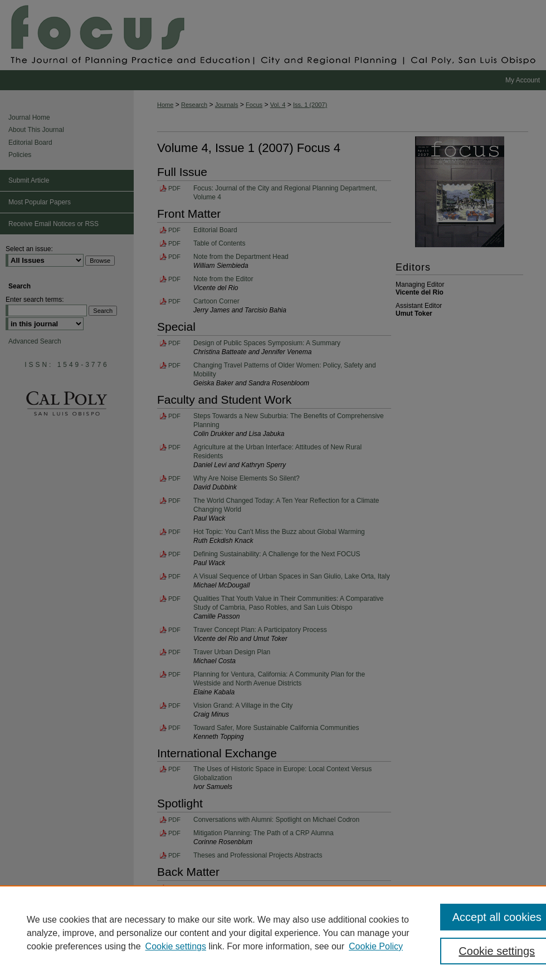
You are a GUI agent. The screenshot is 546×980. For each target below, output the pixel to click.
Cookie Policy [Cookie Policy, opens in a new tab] (376, 946)
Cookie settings (176, 946)
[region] (273, 933)
